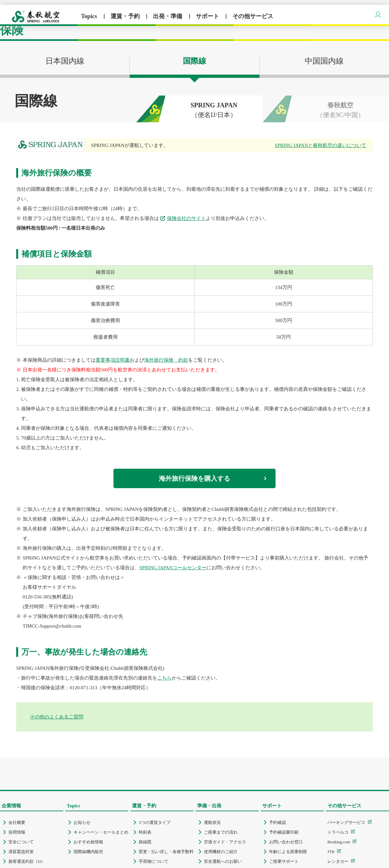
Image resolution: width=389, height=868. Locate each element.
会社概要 (17, 822)
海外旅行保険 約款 (166, 360)
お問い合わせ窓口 (286, 842)
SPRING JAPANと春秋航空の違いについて (321, 145)
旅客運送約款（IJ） (27, 861)
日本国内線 (65, 66)
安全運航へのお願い (223, 861)
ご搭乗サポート (284, 861)
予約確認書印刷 (284, 832)
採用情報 (17, 832)
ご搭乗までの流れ (221, 832)
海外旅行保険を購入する (194, 478)
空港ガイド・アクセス (225, 842)
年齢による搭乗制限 (288, 852)
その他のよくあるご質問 (57, 717)
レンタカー (338, 861)
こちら (165, 678)
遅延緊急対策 (21, 852)
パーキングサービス (346, 822)
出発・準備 (168, 16)
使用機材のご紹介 (221, 852)
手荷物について (153, 861)
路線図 (145, 842)
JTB (331, 852)
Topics (90, 16)
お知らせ (82, 822)
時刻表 (145, 832)
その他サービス (253, 16)
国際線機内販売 (88, 852)
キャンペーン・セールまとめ (101, 832)
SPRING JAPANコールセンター (173, 568)
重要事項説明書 (113, 360)
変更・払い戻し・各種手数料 (166, 852)
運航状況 (212, 822)
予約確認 (277, 822)
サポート (208, 16)
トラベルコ (338, 832)
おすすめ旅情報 (88, 842)
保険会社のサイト (186, 218)
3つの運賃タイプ (155, 822)
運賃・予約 (126, 16)
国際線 (194, 61)
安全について (21, 842)
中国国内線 (324, 61)
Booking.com (339, 842)
